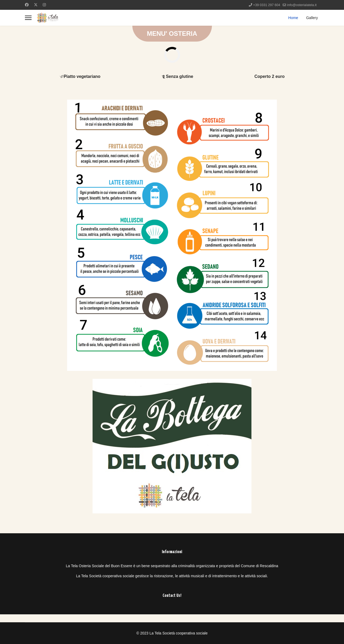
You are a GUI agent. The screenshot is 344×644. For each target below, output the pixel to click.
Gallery (312, 18)
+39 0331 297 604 (267, 5)
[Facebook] (27, 5)
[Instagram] (44, 5)
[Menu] (28, 18)
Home (293, 18)
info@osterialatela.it (302, 5)
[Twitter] (36, 5)
